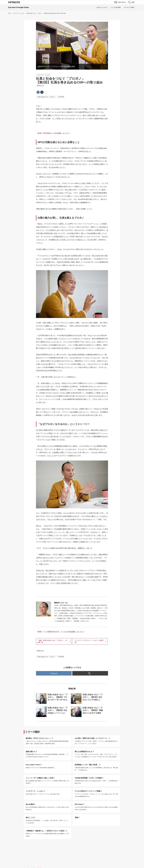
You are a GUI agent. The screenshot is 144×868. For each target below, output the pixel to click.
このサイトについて (102, 7)
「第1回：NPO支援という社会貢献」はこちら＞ (53, 133)
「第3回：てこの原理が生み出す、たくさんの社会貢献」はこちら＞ (60, 632)
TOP (9, 13)
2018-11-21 (40, 86)
